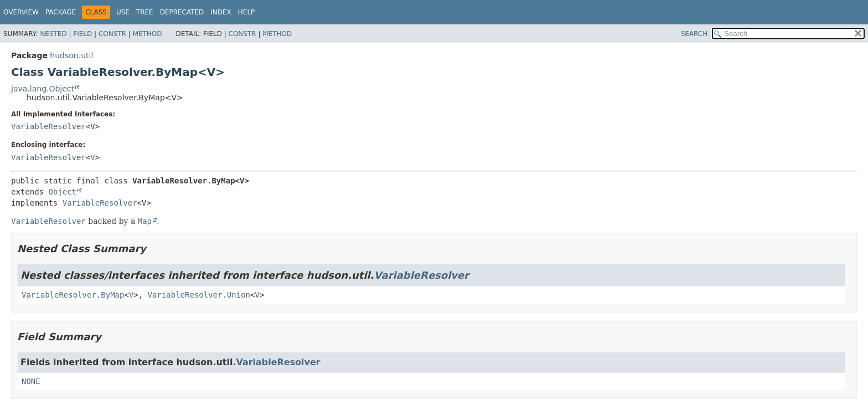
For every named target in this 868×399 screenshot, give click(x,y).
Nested (53, 34)
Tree (145, 12)
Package (61, 12)
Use (123, 12)
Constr (112, 34)
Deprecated (182, 12)
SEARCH (694, 34)
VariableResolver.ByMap (73, 295)
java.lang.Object (43, 89)
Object (62, 192)
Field (82, 34)
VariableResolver (48, 126)
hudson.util (71, 55)
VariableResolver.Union (199, 295)
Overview (21, 12)
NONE (31, 381)
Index (221, 12)
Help (247, 12)
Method (148, 34)
